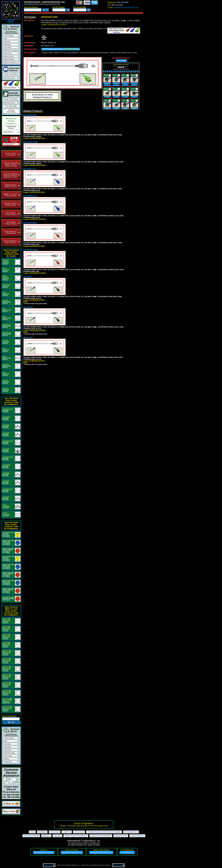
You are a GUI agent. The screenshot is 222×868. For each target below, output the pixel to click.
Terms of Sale (79, 832)
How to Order (55, 832)
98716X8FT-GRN (30, 115)
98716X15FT (28, 338)
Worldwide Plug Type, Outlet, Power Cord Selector (104, 832)
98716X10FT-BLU (30, 196)
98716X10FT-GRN (30, 142)
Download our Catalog (31, 836)
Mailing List (46, 836)
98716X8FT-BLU (30, 169)
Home (11, 21)
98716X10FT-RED (30, 250)
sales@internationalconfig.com (123, 7)
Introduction (42, 832)
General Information (137, 836)
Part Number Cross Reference (101, 836)
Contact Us (67, 832)
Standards (57, 836)
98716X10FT (28, 307)
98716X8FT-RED (30, 223)
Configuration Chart (131, 832)
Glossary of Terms (121, 836)
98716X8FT (28, 277)
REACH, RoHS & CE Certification (76, 836)
